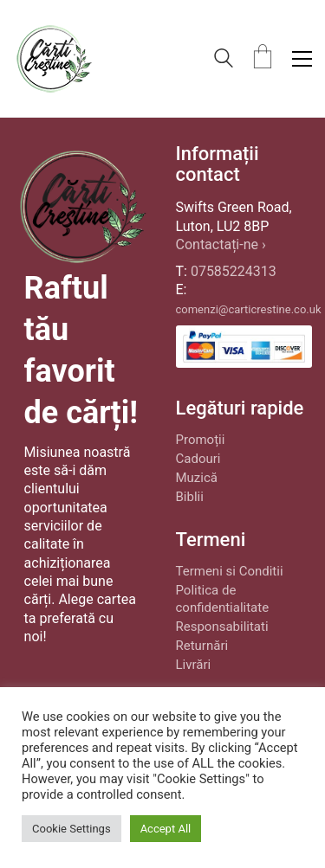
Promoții (201, 440)
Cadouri (198, 459)
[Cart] (263, 58)
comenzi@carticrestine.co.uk (249, 309)
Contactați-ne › (221, 244)
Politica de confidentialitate (223, 599)
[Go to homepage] (53, 58)
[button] (302, 59)
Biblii (190, 497)
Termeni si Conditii (230, 571)
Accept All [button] (166, 829)
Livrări (194, 665)
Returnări (202, 646)
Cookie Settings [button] (71, 829)
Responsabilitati (222, 627)
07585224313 (234, 271)
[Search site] (224, 61)
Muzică (197, 478)
